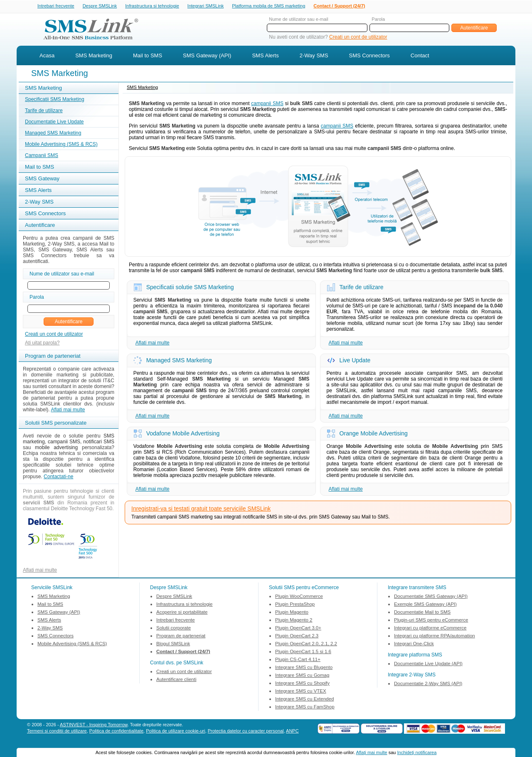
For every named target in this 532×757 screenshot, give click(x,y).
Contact (420, 56)
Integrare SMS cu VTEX (301, 692)
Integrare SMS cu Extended (304, 700)
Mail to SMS (148, 56)
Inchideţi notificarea (417, 752)
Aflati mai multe (68, 410)
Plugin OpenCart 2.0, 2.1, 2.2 (306, 644)
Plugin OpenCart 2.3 (297, 637)
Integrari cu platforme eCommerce (430, 629)
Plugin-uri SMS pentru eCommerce (431, 621)
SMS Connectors (369, 56)
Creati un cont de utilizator (358, 38)
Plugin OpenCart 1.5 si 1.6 (303, 652)
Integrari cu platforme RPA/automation (435, 637)
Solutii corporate (174, 629)
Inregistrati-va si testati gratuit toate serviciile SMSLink (201, 509)
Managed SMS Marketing (53, 134)
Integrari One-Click (414, 644)
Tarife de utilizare (44, 111)
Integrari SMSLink (206, 6)
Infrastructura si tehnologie (152, 6)
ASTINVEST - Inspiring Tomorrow (94, 725)
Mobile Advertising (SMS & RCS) (61, 145)
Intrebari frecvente (56, 6)
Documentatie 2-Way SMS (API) (428, 684)
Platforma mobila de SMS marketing (268, 6)
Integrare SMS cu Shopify (302, 684)
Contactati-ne (58, 477)
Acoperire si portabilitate (182, 613)
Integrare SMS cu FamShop (305, 708)
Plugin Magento (292, 613)
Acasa (47, 56)
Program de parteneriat (181, 637)
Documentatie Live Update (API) (428, 664)
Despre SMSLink (100, 6)
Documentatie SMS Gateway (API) (431, 597)
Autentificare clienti (176, 680)
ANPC (292, 732)
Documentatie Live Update (54, 123)
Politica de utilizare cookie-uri (175, 732)
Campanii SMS (42, 156)
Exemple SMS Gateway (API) (425, 605)
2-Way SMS (314, 56)
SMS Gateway (42, 179)
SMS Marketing (94, 56)
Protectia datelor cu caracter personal (246, 732)
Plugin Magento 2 (294, 621)
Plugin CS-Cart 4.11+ (298, 660)
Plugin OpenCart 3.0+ (298, 629)
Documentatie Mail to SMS (422, 613)
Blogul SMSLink (173, 644)
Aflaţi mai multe (371, 752)
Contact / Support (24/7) (339, 6)
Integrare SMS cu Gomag (302, 676)
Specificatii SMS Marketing (55, 100)
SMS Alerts (265, 56)
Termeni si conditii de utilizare (57, 732)
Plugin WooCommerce (299, 597)
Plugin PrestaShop (295, 605)
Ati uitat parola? (42, 344)
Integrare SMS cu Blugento (304, 668)
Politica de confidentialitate (116, 732)
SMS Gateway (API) (207, 56)
